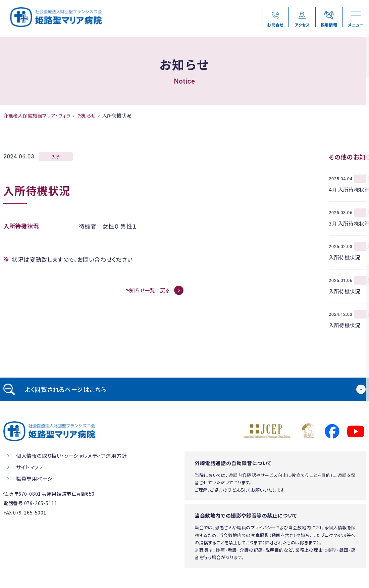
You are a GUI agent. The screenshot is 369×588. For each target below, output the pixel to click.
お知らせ (86, 115)
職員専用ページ (34, 478)
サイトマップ (30, 467)
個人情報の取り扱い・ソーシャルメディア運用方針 (71, 456)
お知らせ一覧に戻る (147, 290)
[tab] (184, 389)
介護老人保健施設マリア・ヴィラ (37, 115)
